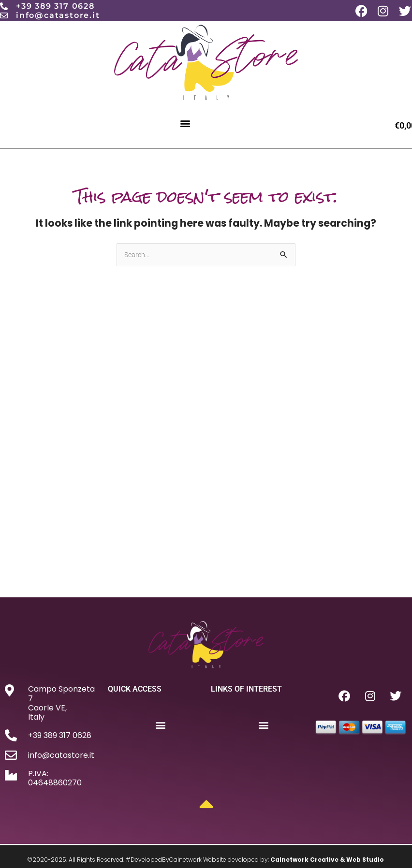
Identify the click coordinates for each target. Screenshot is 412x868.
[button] (185, 123)
